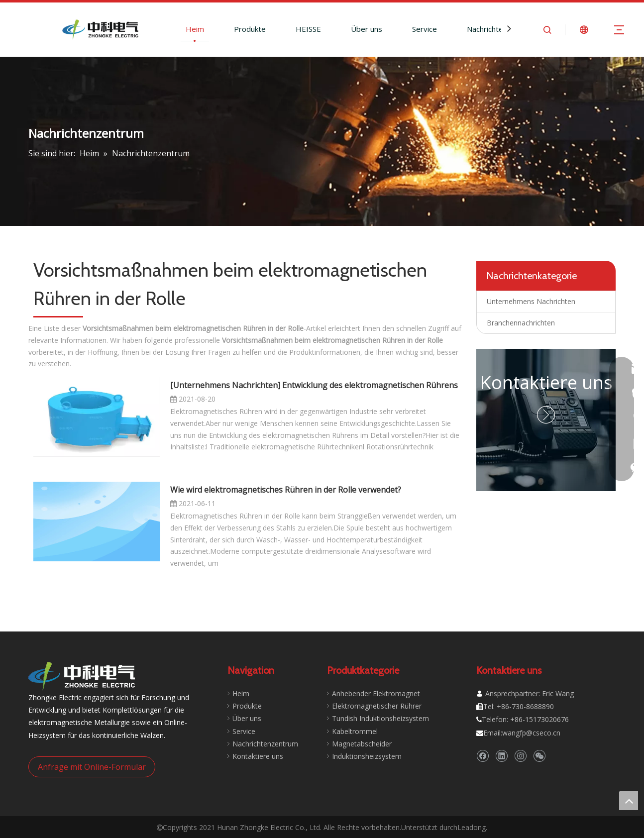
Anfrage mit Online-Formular (92, 767)
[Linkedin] (501, 756)
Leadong (472, 827)
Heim (195, 29)
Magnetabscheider (362, 744)
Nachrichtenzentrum (501, 29)
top (629, 801)
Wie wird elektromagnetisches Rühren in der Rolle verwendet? (286, 490)
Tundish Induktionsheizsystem (380, 718)
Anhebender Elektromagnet (376, 693)
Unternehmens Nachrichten (225, 385)
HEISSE (308, 29)
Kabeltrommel (355, 731)
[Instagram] (520, 756)
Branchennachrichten (521, 323)
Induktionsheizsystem (367, 756)
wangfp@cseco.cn (531, 733)
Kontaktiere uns (546, 382)
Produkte (250, 29)
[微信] (539, 756)
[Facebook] (483, 756)
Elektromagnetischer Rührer (377, 706)
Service (425, 29)
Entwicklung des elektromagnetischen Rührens (370, 385)
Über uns (367, 29)
